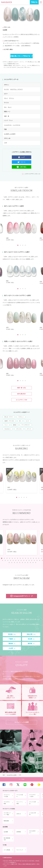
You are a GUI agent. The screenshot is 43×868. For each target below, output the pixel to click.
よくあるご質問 (32, 814)
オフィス (29, 429)
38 (22, 563)
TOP (21, 779)
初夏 (5, 116)
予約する (34, 2)
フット (6, 425)
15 (39, 558)
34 (12, 563)
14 (36, 558)
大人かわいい (8, 429)
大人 (5, 107)
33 (9, 563)
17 (3, 560)
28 (32, 560)
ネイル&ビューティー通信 (7, 814)
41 (30, 563)
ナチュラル (19, 429)
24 (21, 560)
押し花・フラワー (9, 417)
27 (29, 560)
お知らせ (19, 814)
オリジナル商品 (32, 803)
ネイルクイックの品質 (7, 796)
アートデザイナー (26, 425)
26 (26, 560)
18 (5, 560)
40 (28, 563)
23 (18, 560)
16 (41, 558)
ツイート (23, 162)
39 (25, 563)
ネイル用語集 (7, 850)
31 (40, 560)
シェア (23, 157)
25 (24, 560)
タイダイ (7, 89)
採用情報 (19, 832)
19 (8, 560)
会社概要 (6, 832)
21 (13, 560)
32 (42, 560)
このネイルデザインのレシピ (32, 174)
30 (37, 560)
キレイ (10, 107)
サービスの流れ (20, 796)
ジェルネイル (8, 125)
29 (34, 560)
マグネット (21, 417)
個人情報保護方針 (7, 839)
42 (33, 563)
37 (20, 563)
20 (11, 560)
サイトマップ (20, 850)
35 (14, 563)
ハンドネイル (16, 125)
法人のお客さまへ (32, 832)
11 (28, 558)
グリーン (11, 98)
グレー (6, 98)
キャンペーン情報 (20, 803)
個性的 (15, 425)
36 (17, 563)
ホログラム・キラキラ (16, 89)
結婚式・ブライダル (9, 421)
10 (26, 558)
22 (16, 560)
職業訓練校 (6, 821)
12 (31, 558)
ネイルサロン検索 (7, 803)
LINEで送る (23, 167)
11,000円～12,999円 (10, 134)
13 (33, 558)
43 (36, 563)
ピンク (27, 421)
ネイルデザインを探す (32, 796)
